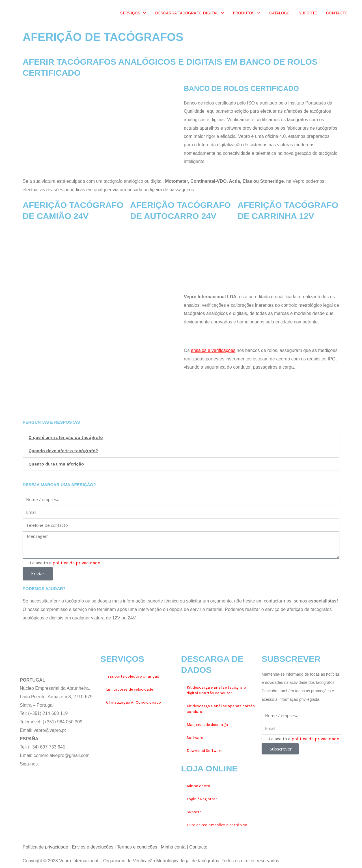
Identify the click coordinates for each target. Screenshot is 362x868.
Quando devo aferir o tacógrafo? (63, 451)
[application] (143, 13)
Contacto (198, 847)
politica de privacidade (76, 563)
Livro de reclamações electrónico (217, 825)
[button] (181, 438)
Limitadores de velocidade (130, 689)
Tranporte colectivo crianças (133, 676)
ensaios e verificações (213, 350)
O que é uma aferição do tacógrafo (66, 437)
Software (195, 738)
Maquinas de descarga (207, 725)
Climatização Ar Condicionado (133, 702)
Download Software (204, 751)
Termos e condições (137, 847)
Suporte (194, 812)
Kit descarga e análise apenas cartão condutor (221, 709)
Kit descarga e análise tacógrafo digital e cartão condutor (216, 690)
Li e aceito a (64, 563)
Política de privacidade (45, 847)
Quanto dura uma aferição (56, 464)
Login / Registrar (202, 799)
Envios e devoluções (93, 847)
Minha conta (198, 786)
